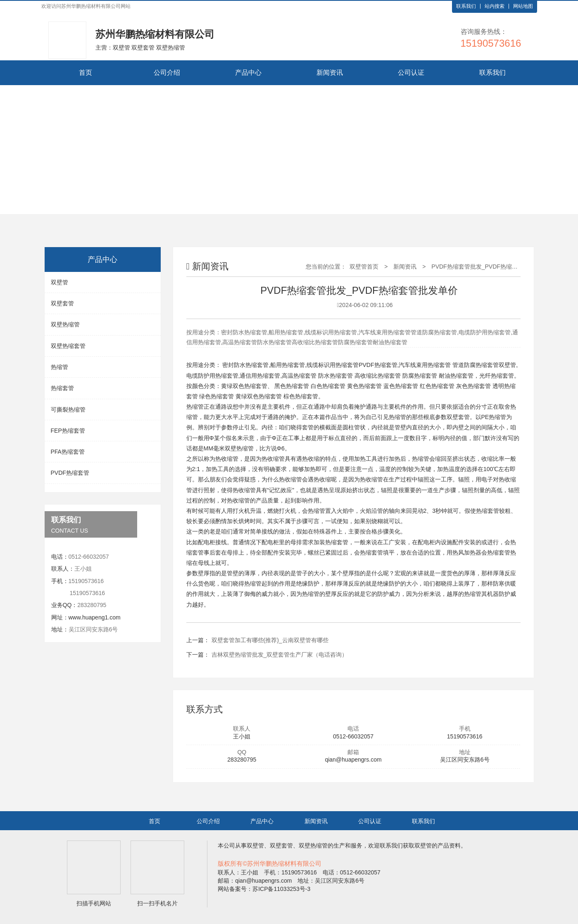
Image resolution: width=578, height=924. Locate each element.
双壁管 (59, 282)
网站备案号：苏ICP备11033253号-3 (264, 889)
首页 (86, 73)
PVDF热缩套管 (70, 473)
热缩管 (59, 367)
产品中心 (248, 73)
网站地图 (523, 6)
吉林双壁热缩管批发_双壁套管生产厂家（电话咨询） (280, 655)
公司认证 (411, 73)
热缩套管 (62, 388)
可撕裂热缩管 (68, 410)
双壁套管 (62, 303)
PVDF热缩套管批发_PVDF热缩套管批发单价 (489, 267)
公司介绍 (167, 73)
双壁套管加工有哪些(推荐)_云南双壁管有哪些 (270, 640)
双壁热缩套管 (68, 346)
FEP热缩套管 (68, 431)
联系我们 (466, 6)
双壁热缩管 (65, 324)
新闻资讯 (330, 73)
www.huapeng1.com (95, 617)
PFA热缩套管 (68, 452)
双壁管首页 (364, 267)
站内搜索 (495, 6)
